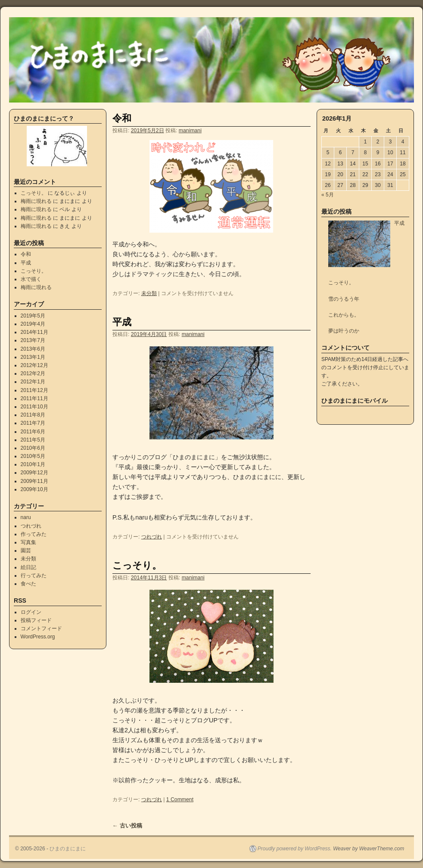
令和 (122, 118)
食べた (28, 584)
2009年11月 (34, 481)
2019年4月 (33, 324)
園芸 (26, 551)
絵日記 (28, 567)
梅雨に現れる (36, 201)
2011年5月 (33, 440)
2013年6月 (33, 349)
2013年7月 (33, 340)
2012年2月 (33, 373)
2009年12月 (34, 473)
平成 (122, 322)
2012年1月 (33, 382)
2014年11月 (34, 332)
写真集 (28, 542)
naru (26, 517)
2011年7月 (33, 423)
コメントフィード (41, 628)
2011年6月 (33, 432)
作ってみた (34, 534)
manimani (190, 131)
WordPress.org (38, 637)
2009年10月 (34, 489)
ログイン (31, 612)
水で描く (31, 279)
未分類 (149, 293)
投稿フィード (36, 620)
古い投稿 (127, 826)
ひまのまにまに (68, 849)
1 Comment (180, 800)
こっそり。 (137, 565)
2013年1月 (33, 357)
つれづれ (152, 537)
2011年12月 (34, 390)
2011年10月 (34, 407)
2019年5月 (33, 316)
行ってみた (34, 576)
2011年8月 (33, 415)
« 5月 (328, 195)
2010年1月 (33, 464)
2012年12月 (34, 365)
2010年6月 (33, 448)
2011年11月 (34, 398)
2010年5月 (33, 456)
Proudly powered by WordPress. (295, 849)
